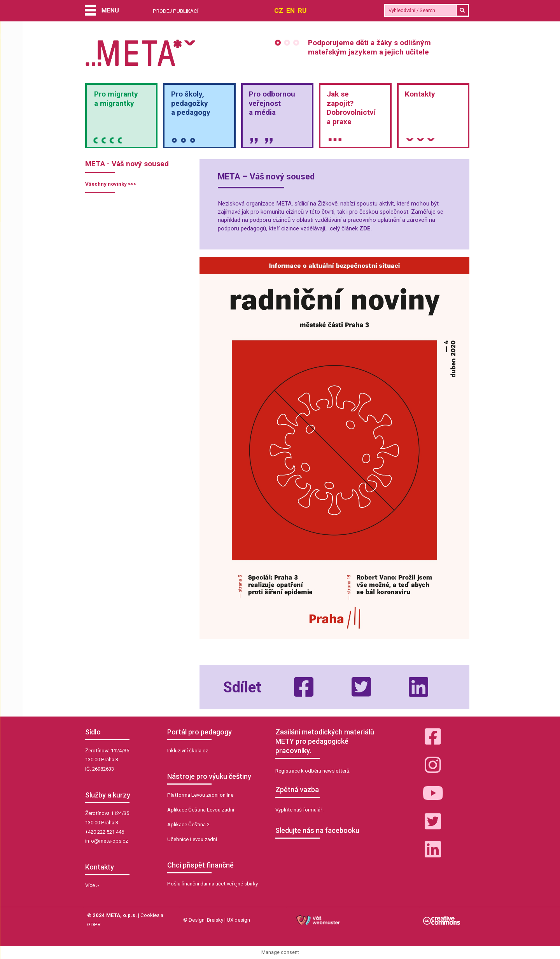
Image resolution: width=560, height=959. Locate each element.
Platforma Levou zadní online (200, 795)
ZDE (365, 228)
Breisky (215, 920)
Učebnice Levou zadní (192, 839)
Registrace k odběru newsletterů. (313, 771)
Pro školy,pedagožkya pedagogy (191, 103)
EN (290, 11)
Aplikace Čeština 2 (188, 825)
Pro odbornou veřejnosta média (272, 103)
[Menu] (102, 11)
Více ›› (92, 885)
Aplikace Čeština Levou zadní (201, 810)
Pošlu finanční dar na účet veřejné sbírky (213, 884)
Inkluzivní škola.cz (188, 751)
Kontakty (420, 94)
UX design (238, 920)
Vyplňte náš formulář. (299, 810)
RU (302, 11)
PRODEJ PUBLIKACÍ (176, 11)
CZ (279, 11)
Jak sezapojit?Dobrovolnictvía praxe (351, 108)
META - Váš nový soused (127, 164)
